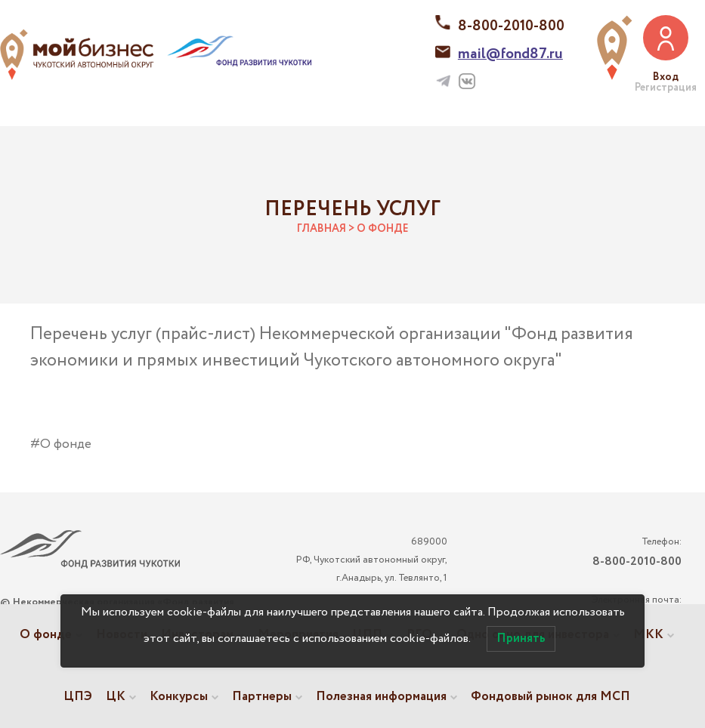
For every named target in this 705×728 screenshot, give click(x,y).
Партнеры (262, 697)
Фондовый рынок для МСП (550, 697)
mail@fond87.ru (510, 54)
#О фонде (61, 444)
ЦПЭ (78, 697)
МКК (648, 635)
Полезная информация (381, 697)
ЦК (116, 697)
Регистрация (666, 88)
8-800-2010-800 (511, 26)
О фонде (46, 635)
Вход (666, 77)
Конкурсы (179, 697)
